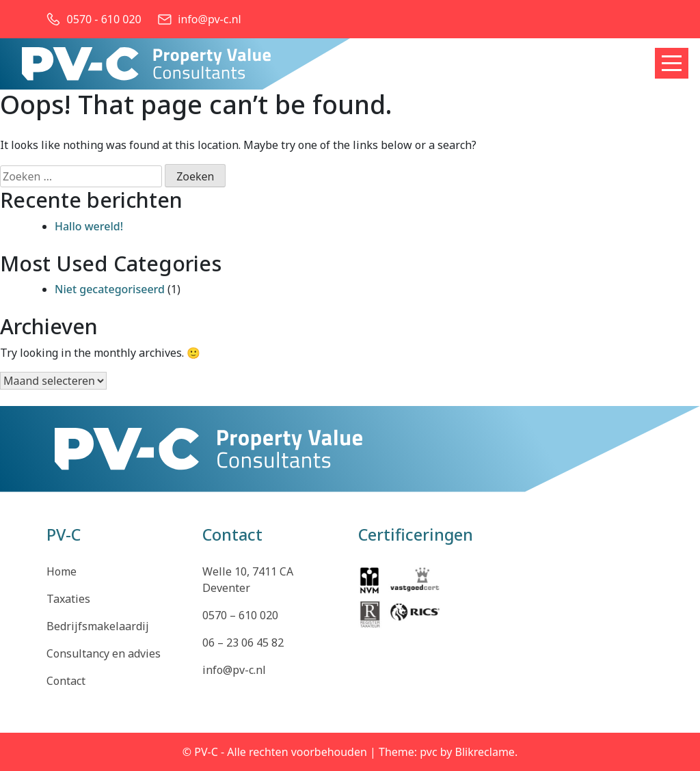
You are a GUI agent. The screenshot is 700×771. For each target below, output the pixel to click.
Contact (66, 681)
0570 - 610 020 (104, 19)
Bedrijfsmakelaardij (98, 626)
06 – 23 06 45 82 (243, 642)
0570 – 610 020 (240, 615)
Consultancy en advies (104, 653)
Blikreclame (485, 752)
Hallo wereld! (89, 226)
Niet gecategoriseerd (110, 289)
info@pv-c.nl (209, 19)
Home (62, 571)
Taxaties (68, 599)
